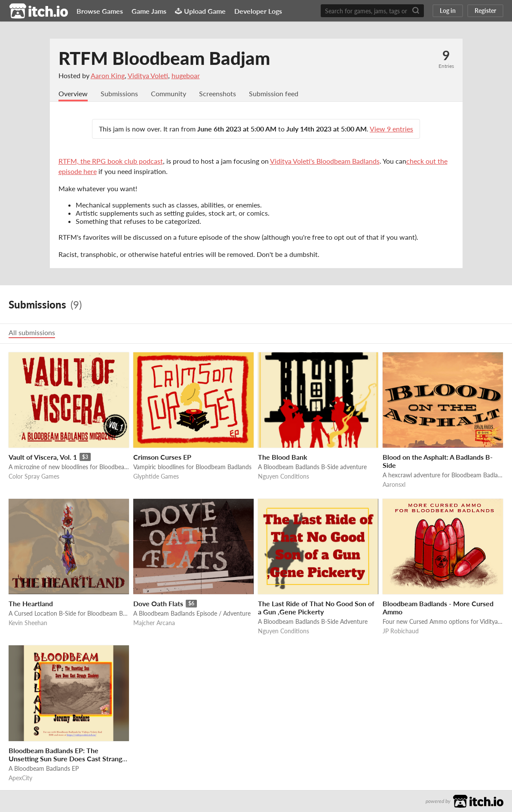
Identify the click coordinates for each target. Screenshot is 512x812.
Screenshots (218, 93)
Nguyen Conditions (284, 476)
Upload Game (200, 11)
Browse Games (100, 11)
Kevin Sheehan (28, 623)
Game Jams (149, 11)
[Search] (416, 11)
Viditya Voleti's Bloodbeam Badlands (325, 161)
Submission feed (274, 93)
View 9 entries (391, 129)
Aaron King (108, 75)
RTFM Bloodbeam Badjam (164, 58)
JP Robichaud (401, 631)
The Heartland (31, 603)
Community (169, 93)
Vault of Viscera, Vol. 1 (43, 457)
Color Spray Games (34, 476)
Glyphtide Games (156, 476)
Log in (448, 11)
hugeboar (186, 75)
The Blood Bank (283, 457)
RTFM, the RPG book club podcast (111, 161)
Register (485, 11)
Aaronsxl (394, 484)
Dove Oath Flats (158, 603)
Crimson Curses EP (162, 457)
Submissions (119, 93)
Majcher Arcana (154, 623)
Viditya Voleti (148, 75)
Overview (73, 93)
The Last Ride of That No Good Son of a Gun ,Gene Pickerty (316, 607)
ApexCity (20, 778)
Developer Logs (258, 11)
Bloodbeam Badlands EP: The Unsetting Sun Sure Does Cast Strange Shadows (67, 759)
